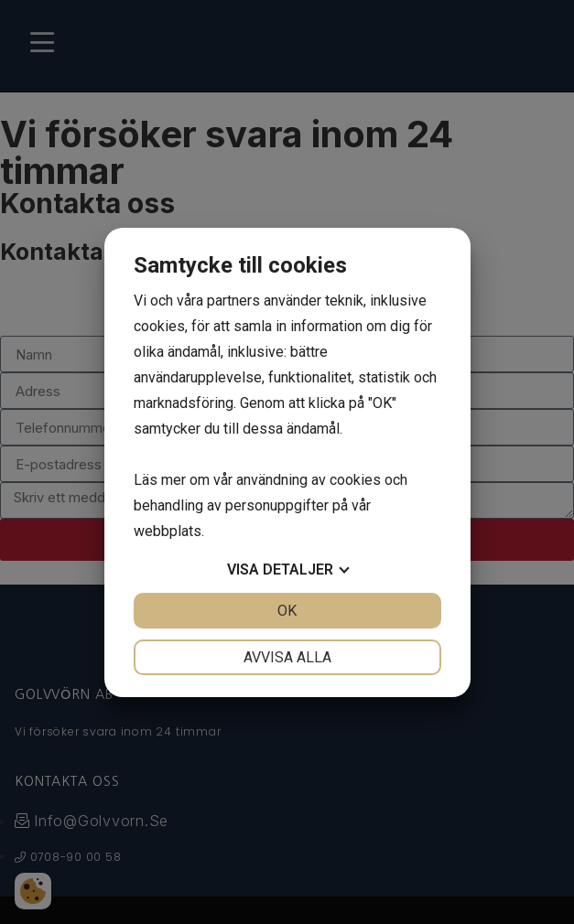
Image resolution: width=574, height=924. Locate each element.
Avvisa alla (287, 657)
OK (287, 611)
